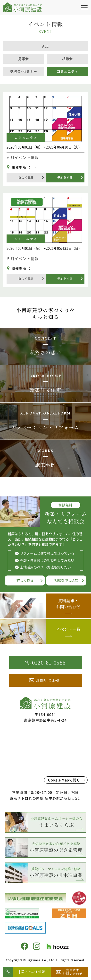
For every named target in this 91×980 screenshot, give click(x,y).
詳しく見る (26, 178)
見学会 (24, 59)
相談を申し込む (66, 580)
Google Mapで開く (64, 780)
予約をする (65, 178)
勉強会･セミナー (24, 71)
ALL (45, 46)
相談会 (67, 59)
